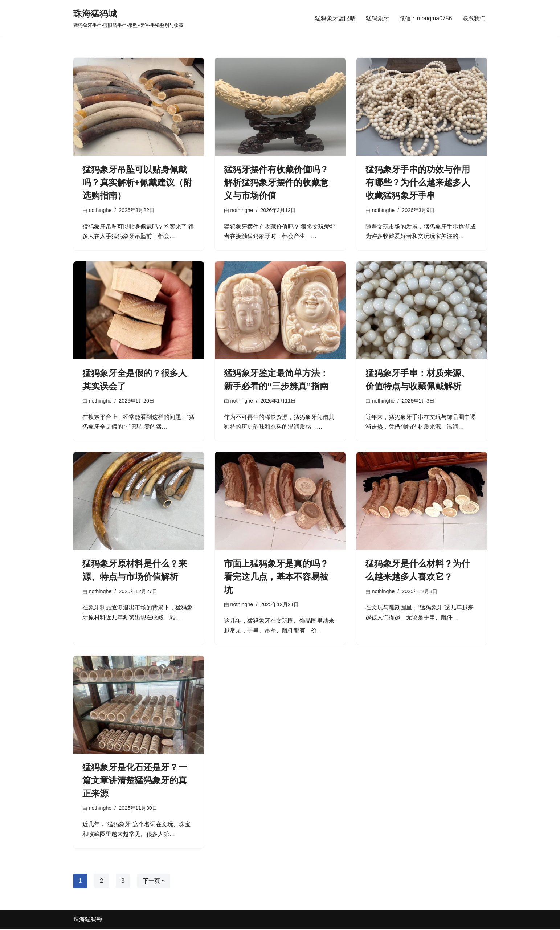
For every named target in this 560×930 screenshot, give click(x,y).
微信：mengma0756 (426, 18)
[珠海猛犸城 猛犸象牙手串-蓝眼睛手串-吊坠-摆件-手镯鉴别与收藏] (128, 18)
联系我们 (474, 18)
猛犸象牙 (377, 18)
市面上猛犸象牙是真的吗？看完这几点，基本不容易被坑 (276, 577)
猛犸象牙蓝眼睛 (335, 18)
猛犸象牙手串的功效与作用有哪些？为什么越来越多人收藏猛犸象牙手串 (418, 182)
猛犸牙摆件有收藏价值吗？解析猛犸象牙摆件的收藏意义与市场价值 (276, 182)
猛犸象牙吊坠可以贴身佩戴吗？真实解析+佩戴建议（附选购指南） (137, 182)
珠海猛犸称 (88, 921)
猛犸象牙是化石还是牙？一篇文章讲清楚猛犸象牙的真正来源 (135, 781)
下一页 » (154, 882)
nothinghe (100, 210)
